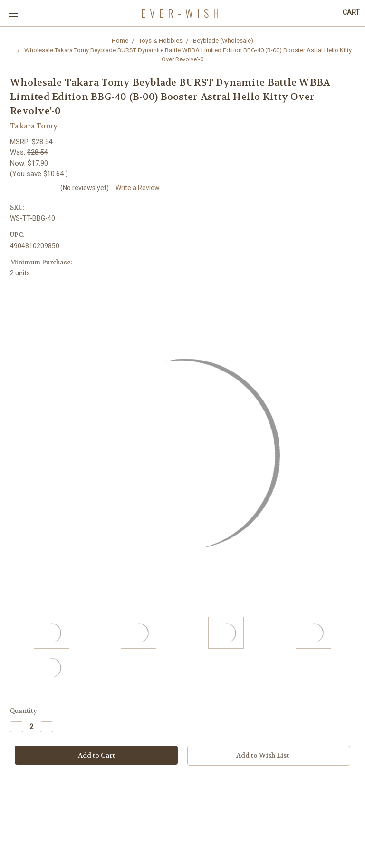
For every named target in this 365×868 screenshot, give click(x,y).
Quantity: (24, 711)
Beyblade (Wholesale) (223, 41)
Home (120, 41)
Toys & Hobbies (161, 41)
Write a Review (138, 188)
